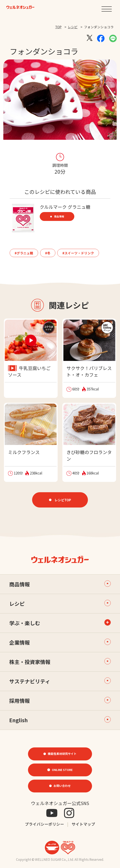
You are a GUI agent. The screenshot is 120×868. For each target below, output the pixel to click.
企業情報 (60, 642)
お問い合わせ (62, 786)
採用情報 (60, 701)
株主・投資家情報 (60, 662)
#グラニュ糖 (24, 253)
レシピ (73, 27)
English (60, 720)
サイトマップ (83, 824)
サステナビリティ (60, 681)
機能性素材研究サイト (62, 754)
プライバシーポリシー (44, 824)
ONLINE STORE (62, 770)
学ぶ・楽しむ (25, 623)
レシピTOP (63, 500)
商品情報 (59, 216)
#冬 (48, 253)
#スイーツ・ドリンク (78, 253)
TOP (58, 27)
